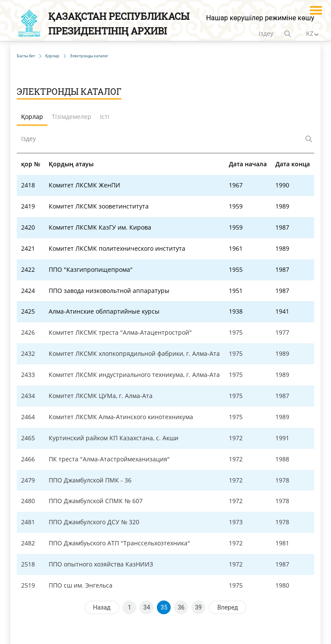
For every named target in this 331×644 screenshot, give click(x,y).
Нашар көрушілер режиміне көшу (260, 18)
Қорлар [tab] (32, 117)
